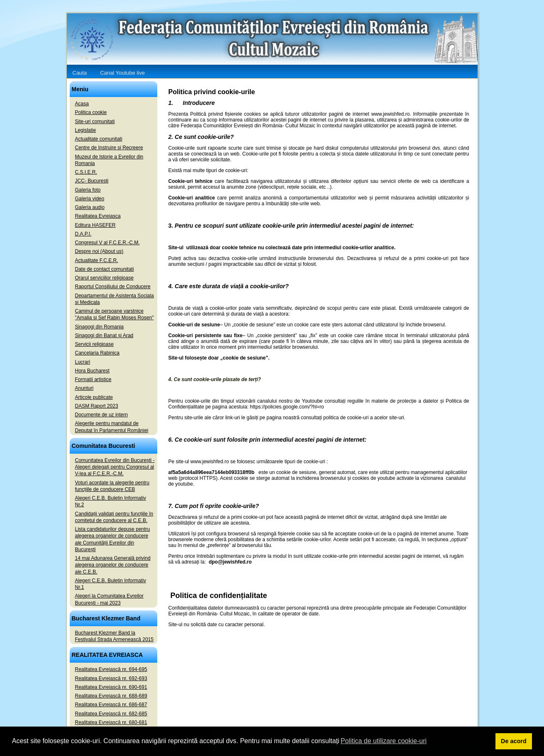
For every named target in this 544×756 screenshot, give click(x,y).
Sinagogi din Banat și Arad (104, 335)
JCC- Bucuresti (92, 181)
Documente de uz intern (101, 415)
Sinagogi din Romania (99, 327)
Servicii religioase (94, 344)
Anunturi (84, 388)
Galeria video (90, 199)
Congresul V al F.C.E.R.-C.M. (107, 243)
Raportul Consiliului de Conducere (113, 287)
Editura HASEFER (95, 225)
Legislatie (86, 130)
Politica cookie (91, 112)
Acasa (82, 104)
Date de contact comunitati (105, 269)
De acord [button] (514, 741)
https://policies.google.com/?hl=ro (287, 407)
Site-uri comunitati (95, 122)
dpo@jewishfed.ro (230, 562)
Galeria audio (90, 207)
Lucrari (83, 362)
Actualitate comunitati (99, 139)
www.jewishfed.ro (210, 462)
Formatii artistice (93, 379)
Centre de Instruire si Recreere (109, 148)
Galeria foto (88, 190)
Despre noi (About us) (99, 251)
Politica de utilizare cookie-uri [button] (384, 741)
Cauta (80, 73)
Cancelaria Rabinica (97, 353)
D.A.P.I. (83, 234)
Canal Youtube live (122, 73)
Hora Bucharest (92, 371)
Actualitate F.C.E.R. (97, 260)
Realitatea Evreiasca (98, 216)
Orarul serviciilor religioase (104, 278)
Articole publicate (94, 397)
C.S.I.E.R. (86, 172)
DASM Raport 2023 (97, 406)
